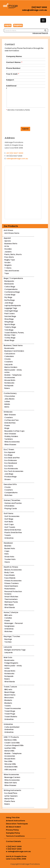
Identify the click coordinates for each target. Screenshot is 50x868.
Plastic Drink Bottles (13, 532)
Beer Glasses (10, 415)
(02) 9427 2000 (39, 7)
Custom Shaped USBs (14, 745)
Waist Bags (9, 340)
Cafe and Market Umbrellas (12, 728)
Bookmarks (9, 348)
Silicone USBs (10, 764)
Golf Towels (10, 527)
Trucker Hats (10, 559)
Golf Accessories (12, 516)
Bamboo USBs (11, 740)
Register (18, 25)
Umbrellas (9, 538)
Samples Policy (13, 833)
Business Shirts (11, 244)
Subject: (10, 80)
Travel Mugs (10, 711)
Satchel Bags (10, 316)
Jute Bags (9, 303)
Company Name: (14, 56)
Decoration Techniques (17, 824)
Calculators (10, 354)
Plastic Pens (10, 801)
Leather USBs (10, 748)
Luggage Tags (11, 308)
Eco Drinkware (11, 460)
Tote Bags (9, 330)
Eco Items (9, 466)
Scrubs (7, 262)
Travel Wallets (11, 717)
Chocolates (10, 396)
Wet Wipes (9, 605)
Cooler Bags (10, 295)
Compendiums (11, 289)
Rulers (7, 388)
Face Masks (10, 575)
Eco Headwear (11, 463)
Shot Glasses (10, 434)
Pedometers (10, 589)
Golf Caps (9, 524)
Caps (7, 551)
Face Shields (10, 578)
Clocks (7, 359)
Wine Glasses (10, 445)
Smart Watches (11, 597)
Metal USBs (9, 751)
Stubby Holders (11, 436)
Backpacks (9, 281)
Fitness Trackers (11, 583)
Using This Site (13, 818)
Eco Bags (8, 455)
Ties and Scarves (12, 271)
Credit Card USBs (12, 743)
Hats (6, 554)
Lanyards (8, 364)
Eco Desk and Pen (12, 458)
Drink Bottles (10, 423)
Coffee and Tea (11, 420)
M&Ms (7, 404)
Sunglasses (9, 626)
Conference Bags (12, 292)
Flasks (7, 425)
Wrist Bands (10, 607)
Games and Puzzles (13, 503)
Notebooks (9, 383)
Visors (7, 562)
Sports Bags (10, 324)
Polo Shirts (9, 257)
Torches (8, 642)
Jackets (8, 252)
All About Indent (13, 827)
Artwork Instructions (15, 821)
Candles (8, 618)
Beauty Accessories (13, 570)
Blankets (8, 700)
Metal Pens (9, 799)
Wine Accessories (12, 442)
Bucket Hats (10, 548)
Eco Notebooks (11, 469)
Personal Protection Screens (13, 593)
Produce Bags (10, 477)
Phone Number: (13, 68)
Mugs (7, 428)
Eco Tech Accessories (14, 471)
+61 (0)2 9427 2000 (15, 153)
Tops (7, 273)
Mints (7, 407)
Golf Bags (9, 519)
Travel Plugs (10, 714)
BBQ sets (8, 615)
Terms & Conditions (15, 836)
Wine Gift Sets (11, 783)
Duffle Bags (10, 300)
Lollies (7, 401)
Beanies (8, 546)
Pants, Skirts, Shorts (13, 254)
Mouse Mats (10, 380)
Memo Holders (11, 367)
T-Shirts (8, 268)
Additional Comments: (12, 86)
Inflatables (9, 506)
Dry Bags (8, 297)
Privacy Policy (12, 830)
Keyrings (8, 639)
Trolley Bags (10, 338)
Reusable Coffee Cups (14, 431)
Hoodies (8, 249)
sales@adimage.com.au (35, 10)
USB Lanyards (10, 770)
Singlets (8, 265)
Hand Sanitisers (11, 586)
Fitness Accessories (13, 581)
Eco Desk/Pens (11, 793)
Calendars (9, 356)
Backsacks (9, 284)
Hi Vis (7, 246)
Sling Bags (9, 322)
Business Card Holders (14, 351)
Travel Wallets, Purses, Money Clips (14, 334)
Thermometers (11, 599)
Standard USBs (11, 767)
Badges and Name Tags (15, 650)
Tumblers (9, 439)
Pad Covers (9, 314)
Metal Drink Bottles (13, 530)
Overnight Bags (11, 311)
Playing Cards (11, 508)
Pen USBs (8, 761)
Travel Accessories (13, 708)
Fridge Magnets (11, 663)
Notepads (9, 386)
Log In (8, 25)
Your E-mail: (13, 74)
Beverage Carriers (12, 777)
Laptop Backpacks (13, 305)
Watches (8, 495)
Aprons (8, 241)
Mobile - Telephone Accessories (13, 376)
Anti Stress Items (12, 233)
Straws (7, 479)
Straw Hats (9, 557)
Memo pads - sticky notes (13, 371)
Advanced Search (40, 33)
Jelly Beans (9, 399)
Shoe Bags (9, 319)
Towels (8, 535)
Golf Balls (9, 522)
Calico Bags (10, 287)
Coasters (9, 362)
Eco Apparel (10, 452)
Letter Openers (11, 796)
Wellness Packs (11, 602)
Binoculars (9, 698)
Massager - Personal (14, 623)
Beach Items (10, 695)
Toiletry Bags (10, 327)
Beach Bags (10, 692)
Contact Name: (14, 62)
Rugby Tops (10, 260)
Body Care (9, 572)
